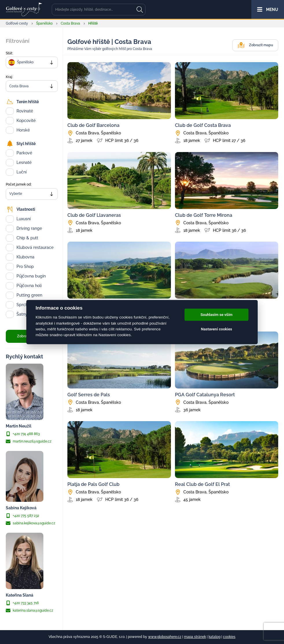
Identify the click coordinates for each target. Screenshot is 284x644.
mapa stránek (195, 637)
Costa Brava (70, 23)
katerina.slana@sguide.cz (29, 610)
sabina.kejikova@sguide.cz (31, 523)
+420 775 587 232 (22, 516)
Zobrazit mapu (255, 45)
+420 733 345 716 (22, 603)
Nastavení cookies (217, 329)
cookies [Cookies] (229, 637)
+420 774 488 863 (23, 434)
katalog (214, 637)
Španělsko (44, 23)
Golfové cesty (17, 23)
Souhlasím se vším (216, 315)
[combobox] (32, 62)
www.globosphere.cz (165, 637)
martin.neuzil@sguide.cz (29, 441)
